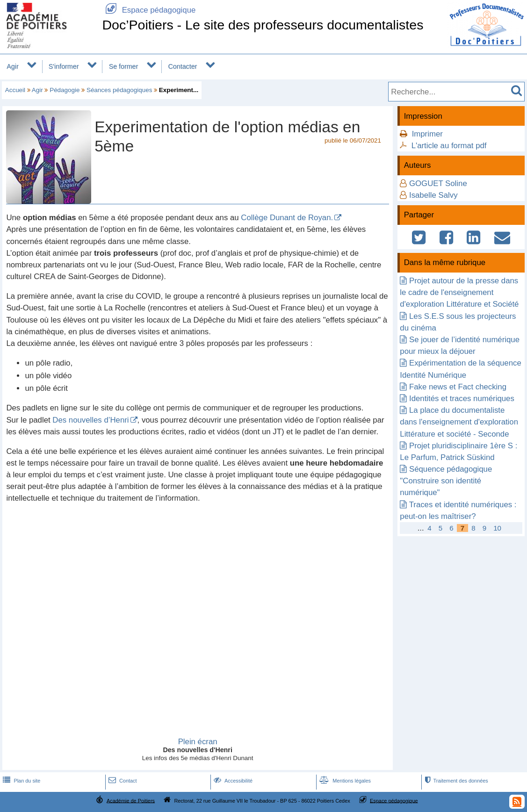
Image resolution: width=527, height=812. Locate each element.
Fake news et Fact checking (458, 387)
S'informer (64, 66)
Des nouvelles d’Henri (90, 420)
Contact (122, 781)
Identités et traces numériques (462, 399)
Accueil (15, 90)
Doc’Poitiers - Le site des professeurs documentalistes (263, 25)
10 (497, 528)
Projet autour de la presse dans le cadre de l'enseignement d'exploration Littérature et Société (459, 292)
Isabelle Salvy (433, 195)
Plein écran (198, 742)
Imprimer (427, 134)
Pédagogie (65, 90)
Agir (12, 66)
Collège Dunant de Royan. (287, 218)
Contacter (183, 66)
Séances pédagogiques (119, 90)
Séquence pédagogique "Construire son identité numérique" (446, 481)
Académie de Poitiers (131, 800)
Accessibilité (232, 781)
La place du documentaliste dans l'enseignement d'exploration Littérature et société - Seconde (459, 422)
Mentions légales (344, 781)
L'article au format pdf (449, 146)
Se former (124, 66)
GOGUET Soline (438, 183)
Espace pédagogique (149, 10)
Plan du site (21, 781)
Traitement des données (456, 781)
